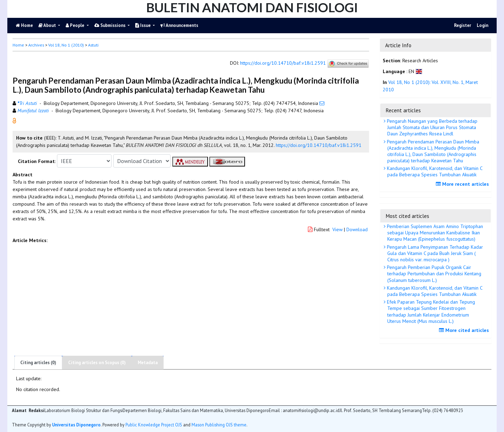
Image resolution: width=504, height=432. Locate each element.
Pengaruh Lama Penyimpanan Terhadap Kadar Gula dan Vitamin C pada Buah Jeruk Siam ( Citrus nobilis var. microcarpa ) (434, 253)
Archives (36, 45)
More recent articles (463, 184)
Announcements (179, 25)
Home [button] (18, 45)
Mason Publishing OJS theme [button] (219, 425)
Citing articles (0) (38, 363)
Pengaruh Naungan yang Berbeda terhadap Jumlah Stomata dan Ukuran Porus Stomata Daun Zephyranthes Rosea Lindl (431, 127)
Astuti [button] (93, 45)
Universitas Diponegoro (76, 425)
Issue (143, 25)
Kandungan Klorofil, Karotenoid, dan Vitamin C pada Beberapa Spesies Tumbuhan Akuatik (434, 171)
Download (357, 229)
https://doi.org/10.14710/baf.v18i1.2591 (283, 63)
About (48, 25)
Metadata (148, 363)
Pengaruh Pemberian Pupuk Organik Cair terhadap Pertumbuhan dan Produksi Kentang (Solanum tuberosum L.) (433, 274)
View (337, 229)
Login (483, 25)
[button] (14, 120)
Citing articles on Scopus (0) (97, 363)
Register (463, 25)
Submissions (110, 25)
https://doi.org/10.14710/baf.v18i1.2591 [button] (319, 145)
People (75, 25)
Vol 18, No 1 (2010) (66, 45)
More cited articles (465, 330)
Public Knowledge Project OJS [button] (154, 425)
